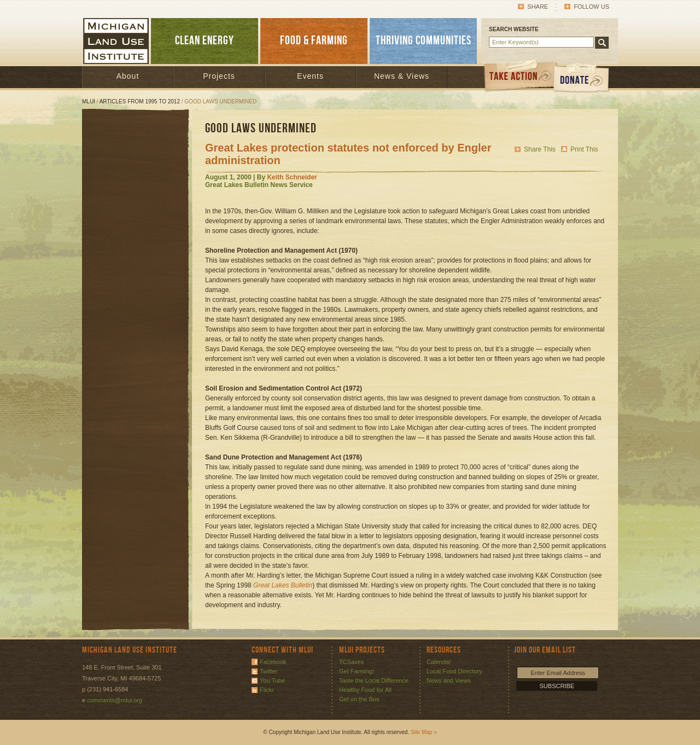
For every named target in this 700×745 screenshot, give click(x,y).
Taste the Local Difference (374, 680)
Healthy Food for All (365, 690)
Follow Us (591, 7)
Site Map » (424, 732)
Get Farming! (357, 671)
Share (538, 7)
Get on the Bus (359, 699)
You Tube (272, 680)
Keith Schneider (292, 177)
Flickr (267, 690)
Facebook (273, 662)
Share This (540, 149)
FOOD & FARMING (314, 41)
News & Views (402, 76)
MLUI (89, 101)
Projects (219, 76)
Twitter (269, 671)
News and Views (449, 680)
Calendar (439, 662)
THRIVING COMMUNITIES (424, 41)
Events (310, 76)
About (128, 76)
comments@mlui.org (115, 700)
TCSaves (351, 662)
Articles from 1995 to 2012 (140, 101)
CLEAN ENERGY (205, 41)
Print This (584, 149)
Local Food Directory (454, 671)
